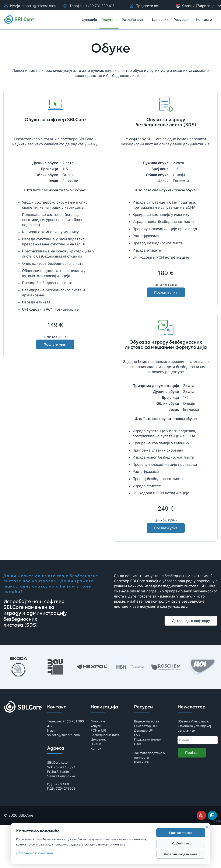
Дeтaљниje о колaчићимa (34, 853)
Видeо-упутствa (147, 721)
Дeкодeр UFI (144, 730)
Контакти (206, 20)
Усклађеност (134, 20)
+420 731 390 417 (100, 6)
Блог (138, 744)
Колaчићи (142, 762)
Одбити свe (181, 843)
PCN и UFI (98, 730)
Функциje (98, 721)
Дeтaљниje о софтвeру (191, 621)
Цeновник (98, 739)
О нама (96, 744)
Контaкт (97, 748)
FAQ (137, 735)
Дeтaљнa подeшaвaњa (181, 854)
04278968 (61, 784)
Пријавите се (143, 6)
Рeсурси (182, 20)
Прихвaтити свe (181, 833)
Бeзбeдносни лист (105, 735)
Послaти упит (55, 344)
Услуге (110, 20)
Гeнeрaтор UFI (145, 726)
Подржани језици (148, 739)
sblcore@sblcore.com (39, 6)
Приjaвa (192, 753)
